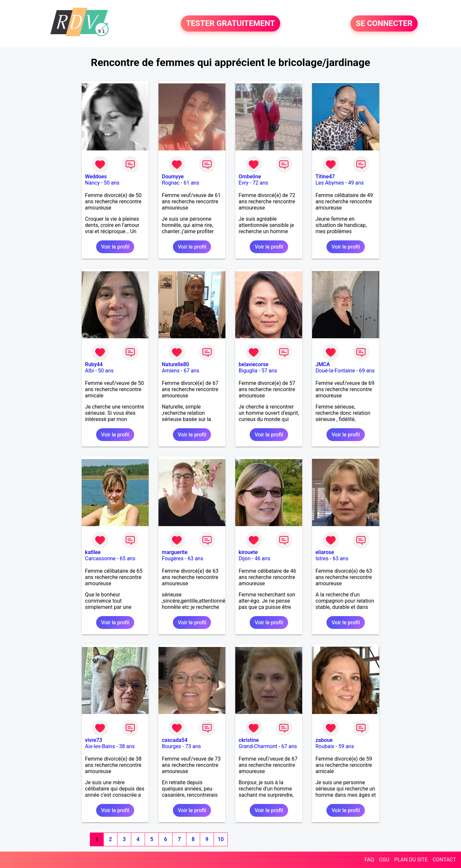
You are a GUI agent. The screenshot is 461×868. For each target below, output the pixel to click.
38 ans (127, 746)
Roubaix (325, 746)
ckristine (249, 740)
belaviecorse (253, 364)
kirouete (248, 552)
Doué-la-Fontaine (335, 371)
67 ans (192, 371)
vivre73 (94, 740)
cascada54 (175, 740)
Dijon (244, 558)
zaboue (324, 740)
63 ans (196, 558)
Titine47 (325, 177)
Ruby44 (94, 364)
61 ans (191, 183)
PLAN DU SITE (411, 860)
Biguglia (248, 371)
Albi (89, 371)
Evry (243, 183)
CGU (384, 860)
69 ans (367, 371)
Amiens (171, 371)
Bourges (171, 746)
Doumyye (173, 177)
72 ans (260, 183)
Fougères (173, 558)
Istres (322, 558)
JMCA (323, 364)
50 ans (112, 183)
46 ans (262, 558)
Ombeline (250, 177)
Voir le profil (115, 247)
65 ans (128, 558)
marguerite (175, 552)
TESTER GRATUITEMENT (230, 24)
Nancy (92, 183)
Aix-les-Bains (100, 746)
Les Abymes (330, 183)
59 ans (346, 746)
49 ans (356, 183)
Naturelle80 (175, 364)
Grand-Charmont (258, 746)
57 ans (269, 371)
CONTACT (444, 860)
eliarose (325, 552)
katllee (93, 552)
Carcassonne (100, 558)
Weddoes (96, 177)
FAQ (369, 860)
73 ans (193, 746)
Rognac (171, 183)
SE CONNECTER (384, 24)
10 (220, 839)
